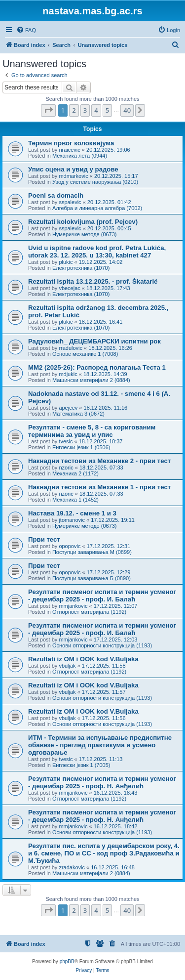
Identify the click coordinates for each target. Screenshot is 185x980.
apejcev (68, 408)
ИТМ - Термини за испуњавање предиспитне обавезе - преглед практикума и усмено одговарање (100, 745)
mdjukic (68, 374)
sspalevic (70, 202)
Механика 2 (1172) (75, 473)
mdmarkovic (73, 176)
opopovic (70, 546)
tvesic (66, 441)
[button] (48, 110)
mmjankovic (73, 606)
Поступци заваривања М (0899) (92, 552)
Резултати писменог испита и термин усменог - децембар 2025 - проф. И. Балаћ (102, 596)
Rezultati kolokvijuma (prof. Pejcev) (83, 222)
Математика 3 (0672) (78, 414)
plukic (66, 262)
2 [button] (74, 110)
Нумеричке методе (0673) (85, 234)
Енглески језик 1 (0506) (81, 447)
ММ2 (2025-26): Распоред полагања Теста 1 (97, 367)
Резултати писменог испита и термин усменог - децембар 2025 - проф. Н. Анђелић (102, 782)
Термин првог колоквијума (71, 143)
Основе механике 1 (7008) (85, 354)
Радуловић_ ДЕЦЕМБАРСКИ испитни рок (94, 341)
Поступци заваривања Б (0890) (92, 578)
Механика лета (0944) (80, 156)
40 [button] (127, 110)
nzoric (66, 468)
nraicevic (69, 150)
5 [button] (107, 110)
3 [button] (85, 110)
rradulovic (71, 348)
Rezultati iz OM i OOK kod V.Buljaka (83, 659)
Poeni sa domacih (56, 195)
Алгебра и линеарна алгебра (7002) (97, 208)
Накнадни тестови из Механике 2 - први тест (99, 461)
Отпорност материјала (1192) (89, 612)
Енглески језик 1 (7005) (81, 765)
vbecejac (69, 288)
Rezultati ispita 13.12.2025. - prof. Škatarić (93, 281)
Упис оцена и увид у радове (73, 169)
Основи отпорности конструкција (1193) (102, 645)
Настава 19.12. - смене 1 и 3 (72, 513)
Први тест (44, 539)
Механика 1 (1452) (75, 500)
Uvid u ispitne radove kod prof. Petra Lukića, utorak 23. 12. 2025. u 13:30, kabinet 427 (97, 252)
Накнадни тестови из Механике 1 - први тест (99, 487)
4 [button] (96, 110)
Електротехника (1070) (81, 268)
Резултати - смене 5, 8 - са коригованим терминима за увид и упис (92, 431)
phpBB (67, 961)
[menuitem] (26, 30)
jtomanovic (72, 520)
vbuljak (67, 666)
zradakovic (72, 867)
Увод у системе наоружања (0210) (95, 182)
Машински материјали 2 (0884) (91, 380)
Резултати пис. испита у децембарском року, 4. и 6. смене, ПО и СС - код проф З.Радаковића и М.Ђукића (104, 853)
